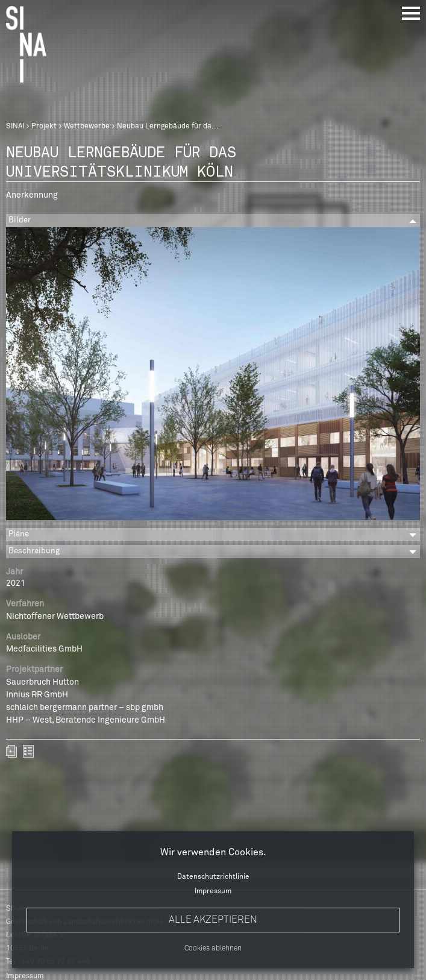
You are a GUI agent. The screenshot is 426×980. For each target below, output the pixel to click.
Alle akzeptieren (213, 920)
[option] (213, 375)
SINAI (15, 127)
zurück (28, 751)
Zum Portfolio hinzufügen (11, 751)
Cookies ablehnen (213, 949)
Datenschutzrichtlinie (213, 877)
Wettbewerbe (87, 127)
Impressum (213, 891)
